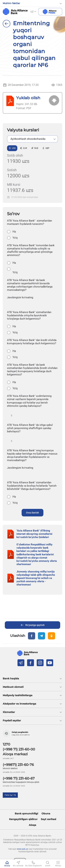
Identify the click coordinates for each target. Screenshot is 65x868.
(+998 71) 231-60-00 (19, 749)
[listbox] (32, 139)
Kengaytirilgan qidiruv (23, 819)
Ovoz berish (32, 513)
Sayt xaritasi (48, 819)
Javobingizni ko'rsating (20, 297)
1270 (6, 744)
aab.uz (15, 12)
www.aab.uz (22, 849)
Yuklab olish (28, 98)
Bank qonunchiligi (26, 814)
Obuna (46, 814)
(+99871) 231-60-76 (18, 765)
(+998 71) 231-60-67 (19, 778)
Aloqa (32, 825)
